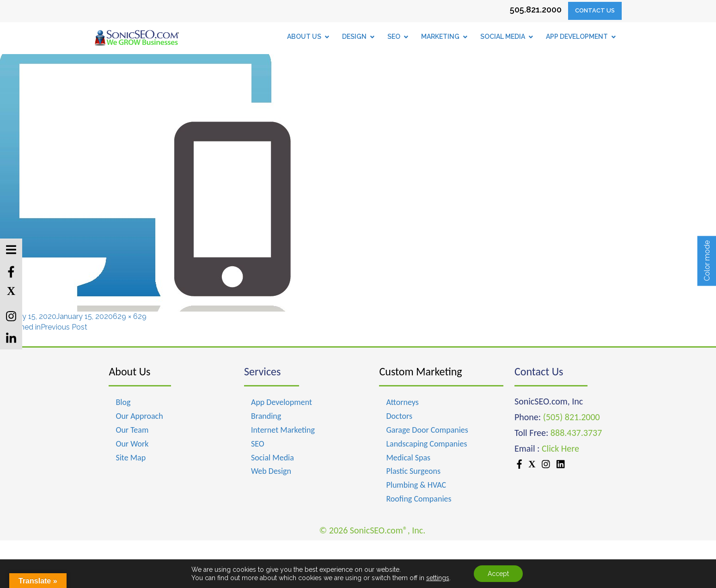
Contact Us (595, 10)
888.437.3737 (576, 433)
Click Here (560, 448)
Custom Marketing (420, 371)
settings (438, 578)
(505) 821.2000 (572, 417)
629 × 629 (130, 316)
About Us (129, 371)
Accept (498, 574)
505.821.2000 (536, 9)
